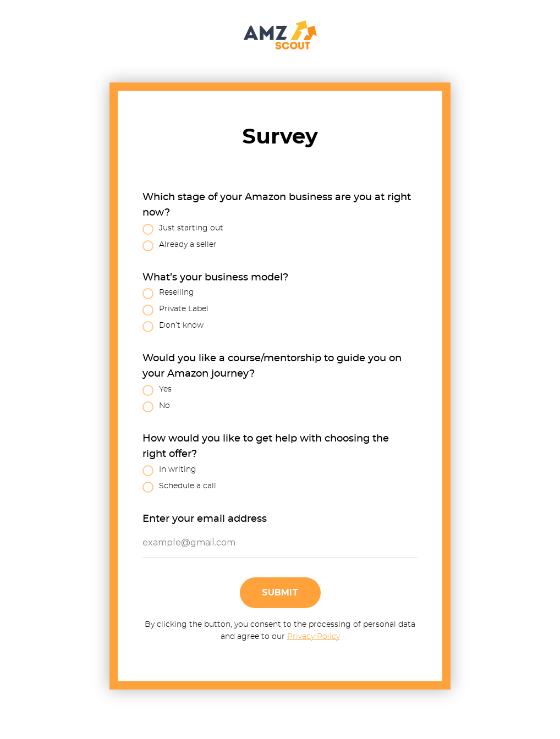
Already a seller (180, 246)
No (156, 407)
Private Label (175, 310)
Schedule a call (179, 487)
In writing (169, 471)
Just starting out (183, 229)
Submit (280, 592)
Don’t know (173, 327)
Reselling (168, 294)
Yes (157, 390)
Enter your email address (205, 519)
